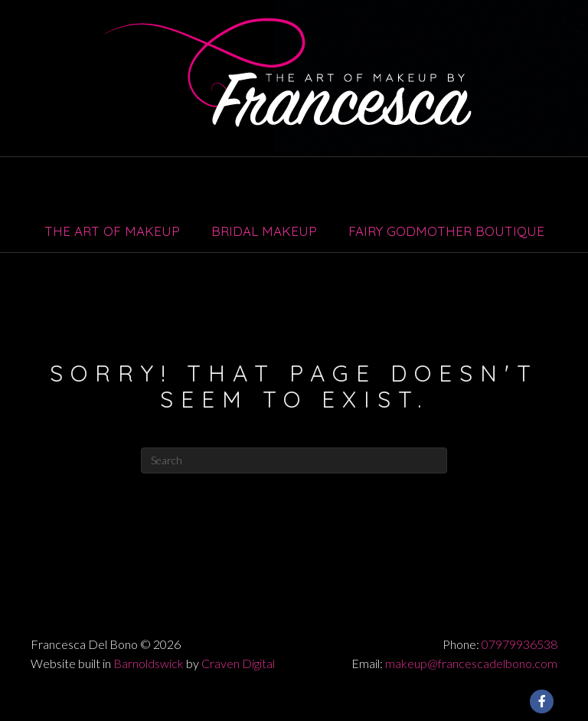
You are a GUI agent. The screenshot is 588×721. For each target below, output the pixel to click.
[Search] (294, 460)
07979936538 (519, 644)
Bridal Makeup (264, 231)
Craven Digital (238, 663)
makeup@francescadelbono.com (471, 663)
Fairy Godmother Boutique (446, 231)
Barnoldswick (149, 663)
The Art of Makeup (112, 231)
